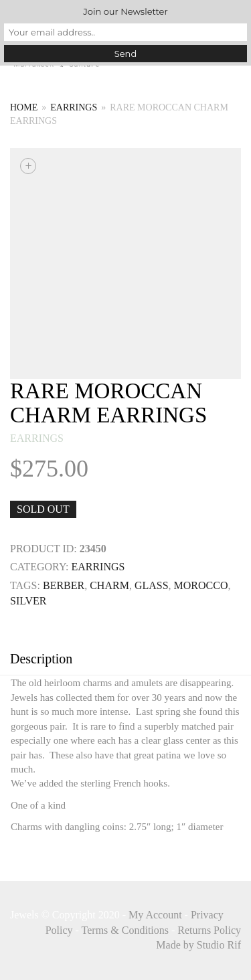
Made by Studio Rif (198, 945)
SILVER (28, 601)
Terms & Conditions (125, 930)
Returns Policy (209, 930)
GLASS (152, 585)
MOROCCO (201, 585)
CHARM (109, 585)
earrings (74, 107)
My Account (155, 915)
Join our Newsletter (125, 11)
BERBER (64, 585)
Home (24, 107)
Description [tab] (41, 659)
